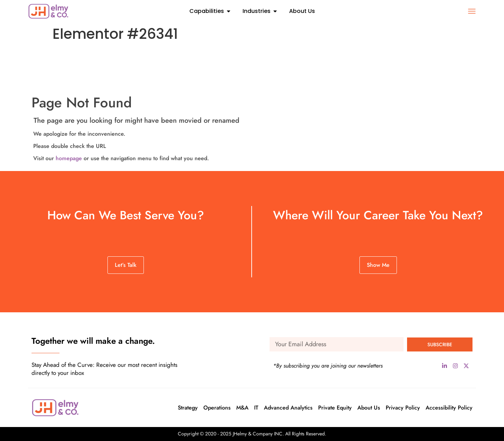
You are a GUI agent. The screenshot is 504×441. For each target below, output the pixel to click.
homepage (69, 158)
